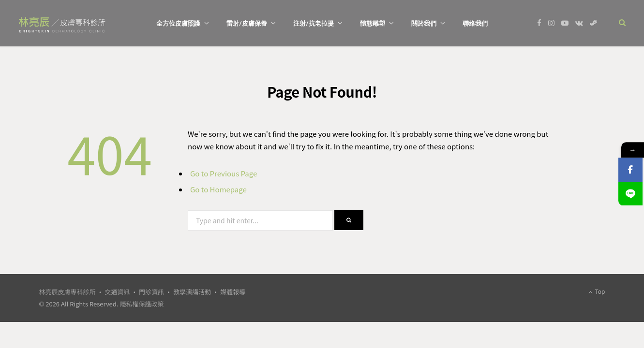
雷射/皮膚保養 (247, 23)
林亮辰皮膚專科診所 (67, 292)
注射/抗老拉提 (314, 23)
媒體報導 (233, 292)
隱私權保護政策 (142, 304)
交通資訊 (117, 292)
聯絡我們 (475, 23)
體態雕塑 (373, 23)
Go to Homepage (218, 189)
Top (597, 291)
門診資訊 (151, 292)
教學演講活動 (192, 292)
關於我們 (424, 23)
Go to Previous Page (224, 173)
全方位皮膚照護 (178, 23)
